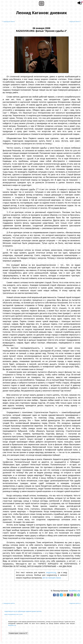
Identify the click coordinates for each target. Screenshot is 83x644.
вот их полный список (52, 578)
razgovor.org (51, 572)
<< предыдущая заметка (8, 22)
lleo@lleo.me (75, 591)
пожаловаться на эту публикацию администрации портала (23, 611)
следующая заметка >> (75, 22)
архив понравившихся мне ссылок (14, 614)
